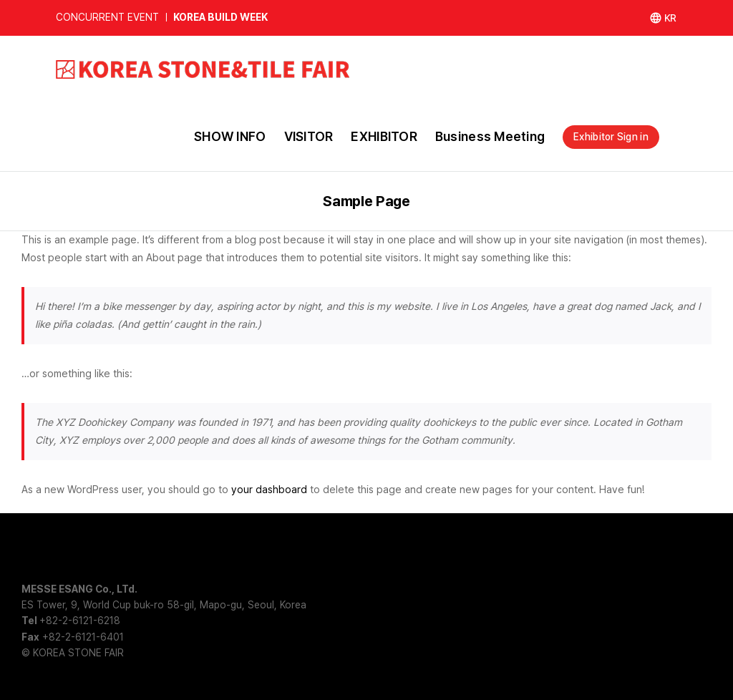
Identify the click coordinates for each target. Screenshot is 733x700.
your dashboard (269, 489)
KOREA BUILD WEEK (220, 17)
